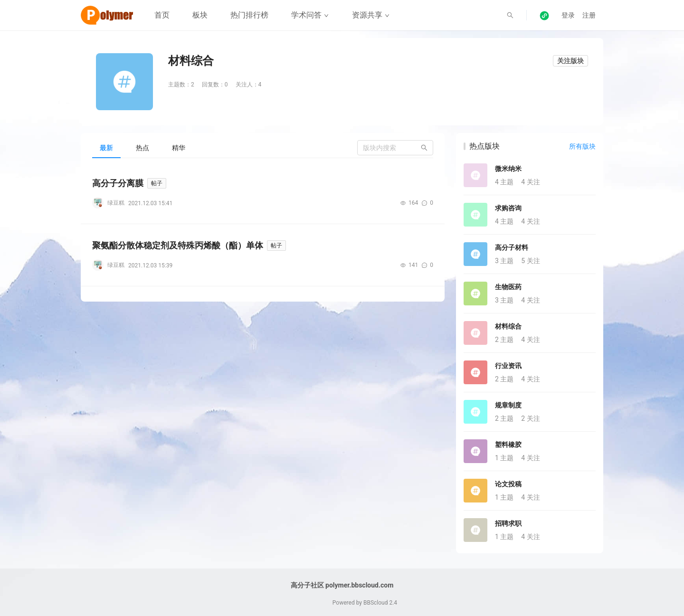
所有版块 (582, 146)
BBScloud (376, 603)
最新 (106, 148)
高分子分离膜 (118, 183)
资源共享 (371, 15)
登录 (568, 15)
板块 (200, 15)
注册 (589, 15)
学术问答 (310, 15)
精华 (179, 148)
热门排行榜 (249, 15)
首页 (162, 15)
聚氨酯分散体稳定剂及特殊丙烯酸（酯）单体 (178, 245)
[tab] (106, 148)
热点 (142, 148)
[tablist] (263, 147)
